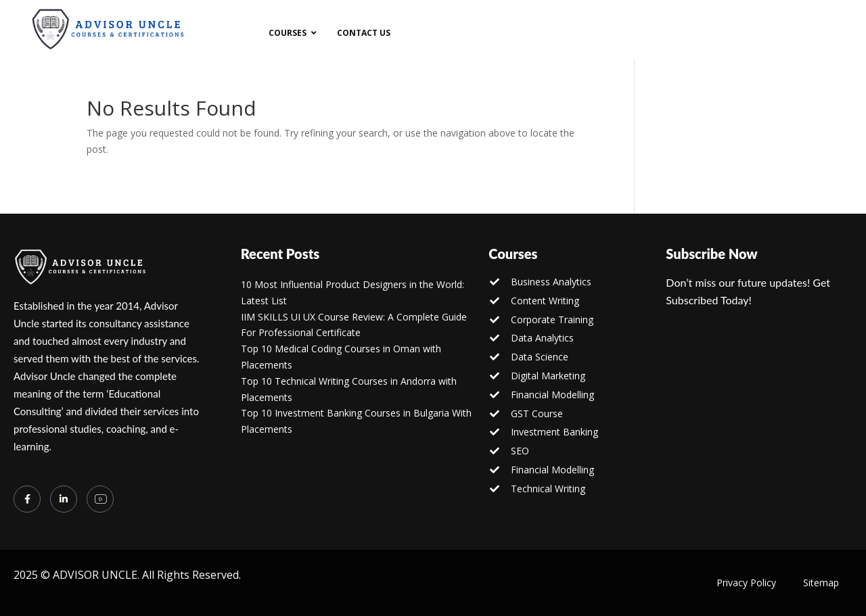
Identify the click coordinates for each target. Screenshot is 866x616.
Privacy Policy (746, 583)
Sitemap (821, 583)
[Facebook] (27, 499)
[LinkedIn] (64, 499)
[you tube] (100, 499)
